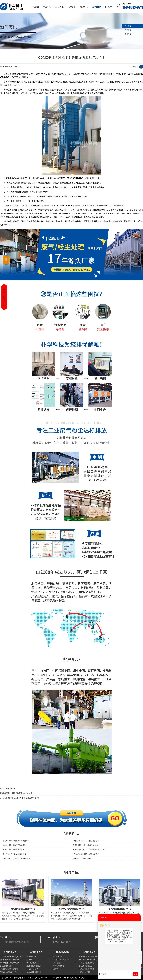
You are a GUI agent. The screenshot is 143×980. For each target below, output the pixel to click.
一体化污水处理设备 (87, 963)
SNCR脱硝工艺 (58, 966)
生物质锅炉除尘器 (33, 969)
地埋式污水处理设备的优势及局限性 (86, 854)
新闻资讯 (97, 7)
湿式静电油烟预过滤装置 (9, 969)
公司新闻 (128, 34)
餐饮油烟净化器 (6, 966)
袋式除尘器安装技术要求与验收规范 (86, 845)
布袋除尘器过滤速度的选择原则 (14, 845)
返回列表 (135, 67)
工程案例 (60, 7)
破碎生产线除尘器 (33, 963)
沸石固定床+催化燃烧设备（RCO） (11, 960)
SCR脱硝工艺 (58, 957)
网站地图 (82, 978)
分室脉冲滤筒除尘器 (34, 966)
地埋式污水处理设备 (87, 969)
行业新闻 (128, 26)
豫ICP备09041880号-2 (43, 978)
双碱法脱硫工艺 (59, 963)
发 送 (135, 974)
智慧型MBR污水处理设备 (88, 960)
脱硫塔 (55, 969)
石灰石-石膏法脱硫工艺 (61, 960)
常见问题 (128, 30)
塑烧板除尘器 (31, 957)
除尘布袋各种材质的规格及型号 (14, 854)
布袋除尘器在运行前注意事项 (13, 850)
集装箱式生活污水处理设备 (89, 957)
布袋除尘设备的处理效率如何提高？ (16, 841)
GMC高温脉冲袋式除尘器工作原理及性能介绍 (19, 798)
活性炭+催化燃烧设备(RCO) (10, 957)
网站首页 (35, 7)
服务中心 (84, 7)
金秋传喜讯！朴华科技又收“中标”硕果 (16, 858)
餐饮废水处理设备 (86, 966)
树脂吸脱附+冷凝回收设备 (10, 963)
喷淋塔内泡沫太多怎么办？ (83, 858)
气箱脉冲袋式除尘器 (34, 972)
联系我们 (109, 7)
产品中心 (47, 7)
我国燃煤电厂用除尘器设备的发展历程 (16, 793)
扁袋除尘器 (31, 960)
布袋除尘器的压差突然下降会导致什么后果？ (89, 850)
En (119, 7)
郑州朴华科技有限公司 (70, 978)
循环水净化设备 (85, 972)
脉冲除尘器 (77, 178)
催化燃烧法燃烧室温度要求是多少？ (86, 841)
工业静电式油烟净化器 (8, 972)
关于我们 (72, 7)
